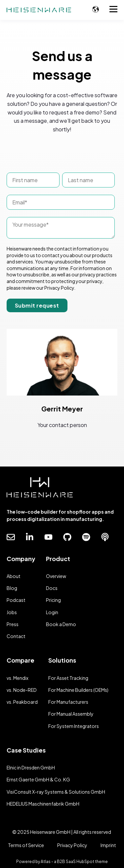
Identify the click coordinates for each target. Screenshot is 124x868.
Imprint (108, 845)
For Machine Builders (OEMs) (78, 690)
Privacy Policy (72, 845)
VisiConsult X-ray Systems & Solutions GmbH (56, 792)
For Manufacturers (68, 702)
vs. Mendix (18, 678)
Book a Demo (61, 624)
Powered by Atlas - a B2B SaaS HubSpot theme (62, 862)
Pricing (53, 600)
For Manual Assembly (71, 714)
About (14, 576)
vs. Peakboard (22, 702)
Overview (56, 576)
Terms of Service (26, 845)
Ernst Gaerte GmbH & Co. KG (38, 780)
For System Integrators (74, 726)
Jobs (12, 612)
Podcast (16, 600)
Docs (52, 588)
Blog (12, 588)
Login (52, 612)
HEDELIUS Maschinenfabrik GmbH (43, 804)
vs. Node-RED (22, 690)
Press (13, 624)
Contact (16, 636)
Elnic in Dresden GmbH (31, 768)
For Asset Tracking (68, 678)
